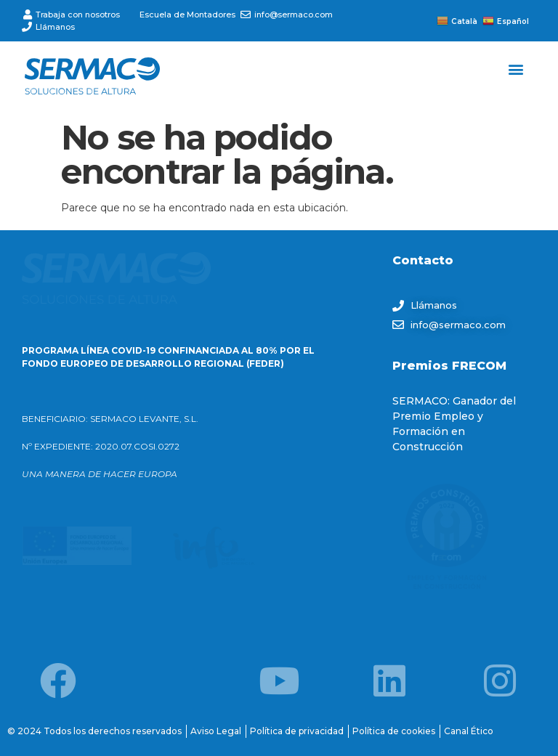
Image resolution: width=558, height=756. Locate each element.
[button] (516, 69)
